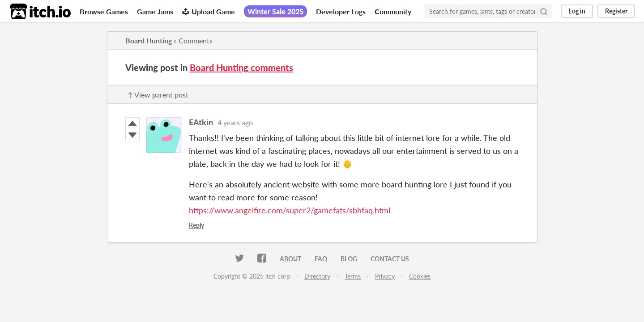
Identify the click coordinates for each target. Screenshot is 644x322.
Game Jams (155, 11)
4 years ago (235, 122)
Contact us (390, 259)
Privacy (385, 276)
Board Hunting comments (241, 68)
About (290, 259)
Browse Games (104, 11)
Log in (577, 11)
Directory (317, 276)
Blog (349, 259)
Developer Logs (341, 11)
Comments (196, 40)
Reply (196, 225)
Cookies (420, 276)
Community (393, 11)
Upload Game (209, 11)
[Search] (544, 11)
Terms (353, 276)
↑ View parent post (158, 95)
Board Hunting (149, 40)
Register (616, 11)
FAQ (321, 259)
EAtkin (201, 122)
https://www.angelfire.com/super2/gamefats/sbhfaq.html (290, 210)
